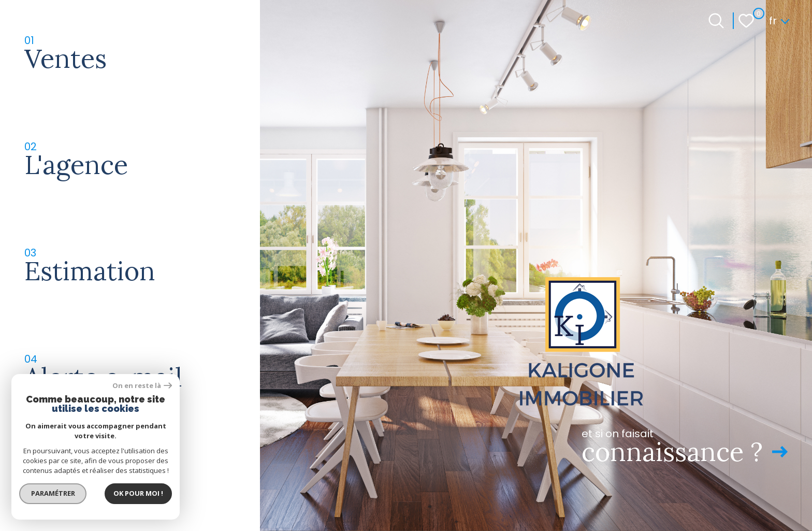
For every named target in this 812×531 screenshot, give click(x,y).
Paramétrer (55, 492)
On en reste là (144, 384)
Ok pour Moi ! (140, 492)
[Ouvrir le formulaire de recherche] (716, 21)
